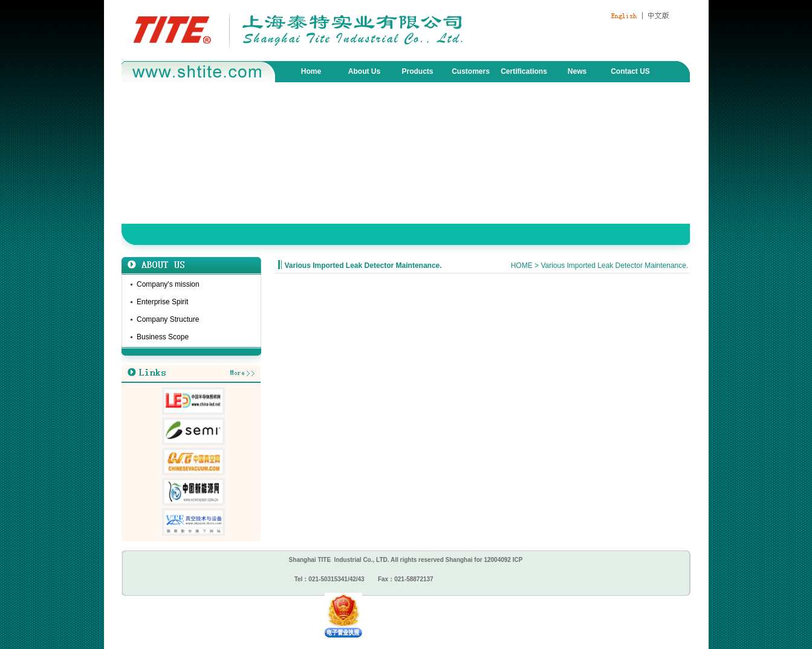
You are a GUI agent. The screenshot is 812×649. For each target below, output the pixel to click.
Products (417, 71)
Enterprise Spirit (162, 302)
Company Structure (168, 319)
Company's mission (168, 284)
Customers (471, 71)
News (577, 71)
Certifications (524, 71)
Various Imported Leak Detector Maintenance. (363, 266)
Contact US (630, 71)
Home (311, 71)
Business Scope (163, 337)
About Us (364, 71)
